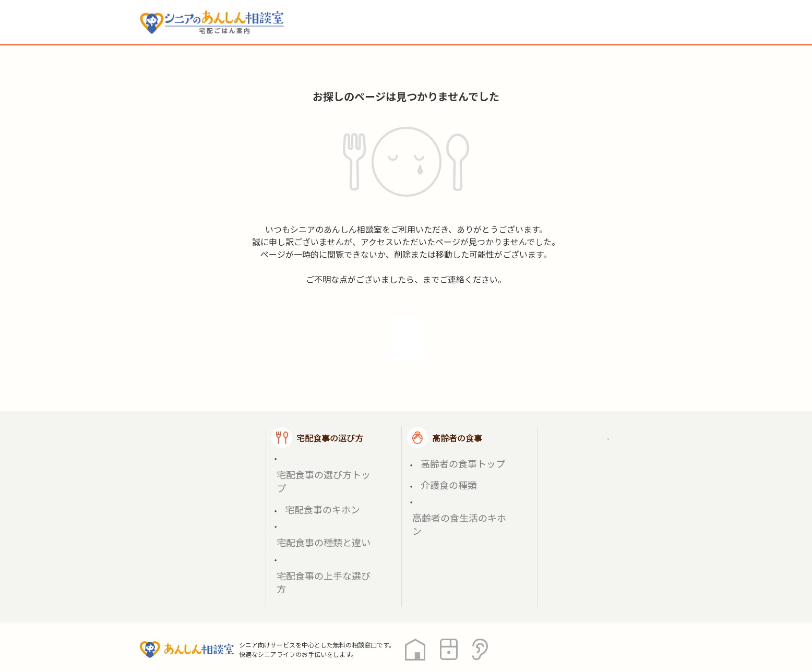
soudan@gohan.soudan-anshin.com (423, 279)
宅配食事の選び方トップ (321, 443)
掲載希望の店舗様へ (605, 447)
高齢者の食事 (457, 421)
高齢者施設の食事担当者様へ (614, 479)
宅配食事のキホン (310, 455)
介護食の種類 (438, 455)
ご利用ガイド (593, 421)
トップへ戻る (406, 329)
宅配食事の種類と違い (317, 467)
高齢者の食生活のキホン (457, 467)
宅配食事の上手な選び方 (321, 479)
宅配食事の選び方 (330, 421)
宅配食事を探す (194, 448)
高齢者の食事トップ (449, 443)
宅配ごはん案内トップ (207, 421)
